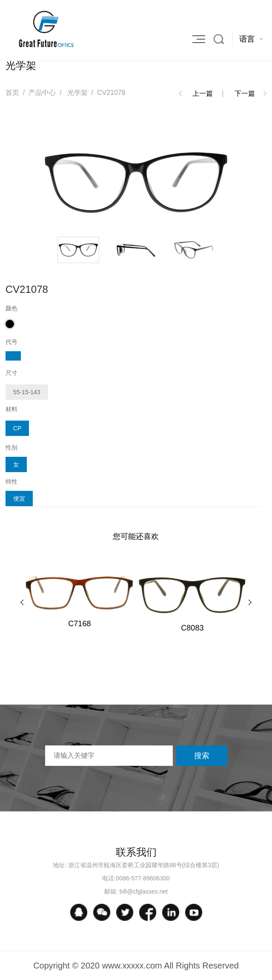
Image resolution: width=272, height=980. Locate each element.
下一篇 (245, 93)
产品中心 (42, 93)
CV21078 (111, 93)
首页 (12, 93)
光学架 (77, 93)
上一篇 (203, 93)
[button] (22, 602)
